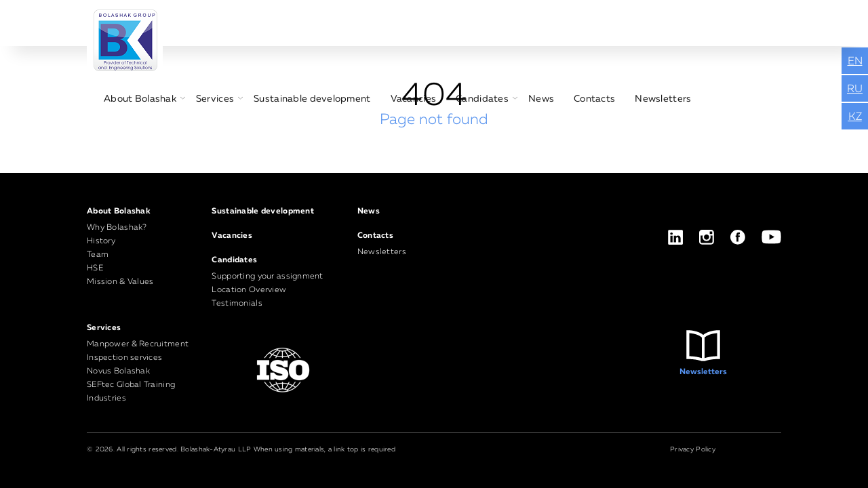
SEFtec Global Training (131, 385)
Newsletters (663, 99)
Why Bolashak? (117, 228)
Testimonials (237, 304)
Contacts (594, 99)
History (101, 241)
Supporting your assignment (267, 277)
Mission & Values (120, 282)
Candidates (482, 99)
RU (855, 89)
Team (98, 255)
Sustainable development (312, 99)
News (541, 99)
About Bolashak (140, 99)
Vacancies (414, 99)
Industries (106, 399)
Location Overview (249, 290)
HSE (95, 268)
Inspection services (124, 358)
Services (215, 99)
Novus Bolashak (118, 371)
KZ (855, 117)
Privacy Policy (693, 449)
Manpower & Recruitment (138, 344)
